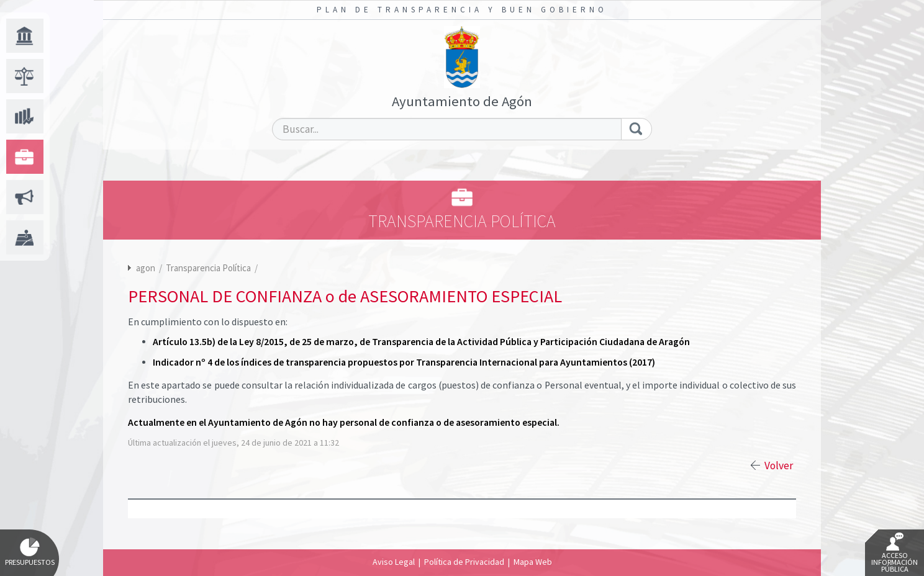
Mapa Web (533, 562)
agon (146, 268)
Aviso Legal (394, 562)
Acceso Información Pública (895, 553)
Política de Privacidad (464, 562)
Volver (779, 466)
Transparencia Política (209, 268)
